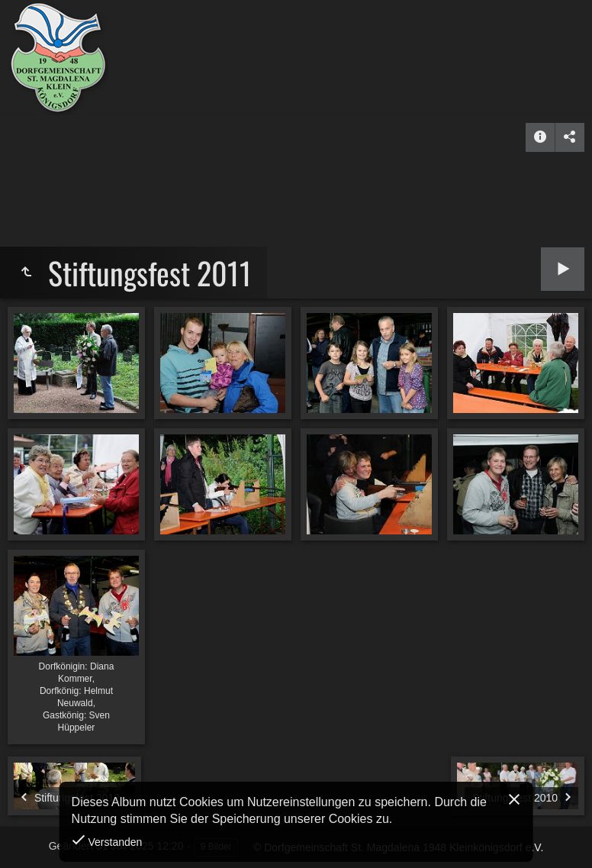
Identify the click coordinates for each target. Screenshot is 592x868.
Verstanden (114, 842)
